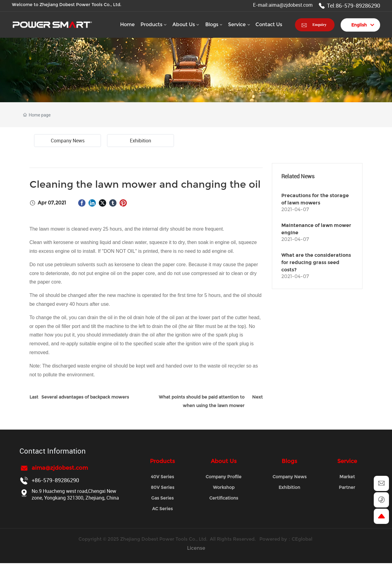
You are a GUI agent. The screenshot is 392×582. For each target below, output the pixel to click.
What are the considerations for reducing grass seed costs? (316, 262)
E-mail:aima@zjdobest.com (283, 5)
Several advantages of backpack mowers (85, 397)
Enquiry (319, 24)
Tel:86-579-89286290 (349, 5)
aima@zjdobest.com (60, 468)
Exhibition (140, 141)
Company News (68, 141)
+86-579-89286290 (55, 480)
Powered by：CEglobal (286, 539)
